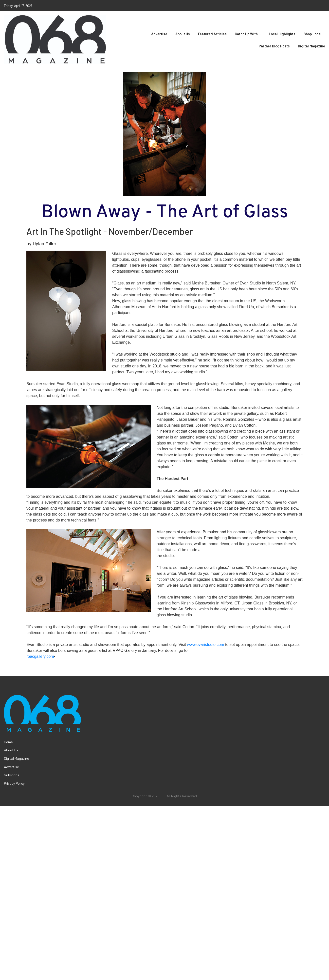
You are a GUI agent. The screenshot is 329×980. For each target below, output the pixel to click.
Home (8, 742)
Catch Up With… (248, 34)
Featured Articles (212, 34)
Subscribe (12, 775)
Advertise (159, 34)
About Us (183, 34)
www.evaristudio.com (205, 645)
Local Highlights (282, 34)
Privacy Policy (14, 783)
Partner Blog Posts (274, 46)
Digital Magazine (311, 46)
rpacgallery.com (40, 656)
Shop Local (312, 34)
